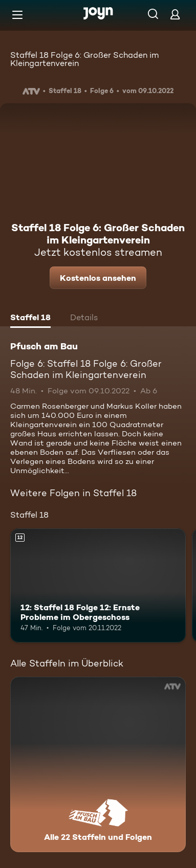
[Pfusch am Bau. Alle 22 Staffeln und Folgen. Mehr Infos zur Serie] (98, 764)
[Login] (175, 14)
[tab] (30, 319)
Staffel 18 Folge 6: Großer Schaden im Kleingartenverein (84, 59)
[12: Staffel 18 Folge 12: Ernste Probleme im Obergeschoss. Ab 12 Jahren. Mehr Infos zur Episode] (98, 585)
